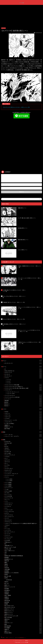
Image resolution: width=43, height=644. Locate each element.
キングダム (23, 465)
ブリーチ (23, 518)
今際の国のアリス (23, 546)
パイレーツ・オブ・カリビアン (23, 436)
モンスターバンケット (23, 532)
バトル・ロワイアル (23, 512)
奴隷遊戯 (23, 571)
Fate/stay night (23, 443)
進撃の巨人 (23, 619)
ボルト (23, 527)
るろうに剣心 (23, 453)
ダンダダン (23, 493)
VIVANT (23, 412)
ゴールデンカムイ (23, 469)
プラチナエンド (23, 522)
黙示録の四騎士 (23, 633)
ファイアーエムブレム (23, 396)
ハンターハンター (23, 510)
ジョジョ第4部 (23, 484)
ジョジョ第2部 (9, 481)
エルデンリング (23, 373)
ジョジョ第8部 (23, 486)
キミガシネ (23, 374)
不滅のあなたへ (23, 542)
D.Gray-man (23, 441)
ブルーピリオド (23, 520)
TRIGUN (23, 448)
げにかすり (23, 450)
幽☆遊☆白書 (23, 576)
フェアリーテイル (23, 515)
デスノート (23, 500)
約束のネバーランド (23, 609)
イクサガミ (23, 418)
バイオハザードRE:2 (11, 394)
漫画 (22, 440)
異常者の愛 (23, 601)
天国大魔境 (23, 569)
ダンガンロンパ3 (23, 363)
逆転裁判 (23, 401)
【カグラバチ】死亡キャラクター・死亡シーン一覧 (16, 107)
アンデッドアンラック (23, 455)
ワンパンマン (23, 534)
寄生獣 (23, 574)
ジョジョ (23, 477)
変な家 (23, 566)
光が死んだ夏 (23, 549)
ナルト (23, 508)
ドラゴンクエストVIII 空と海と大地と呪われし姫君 (23, 388)
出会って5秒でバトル (23, 551)
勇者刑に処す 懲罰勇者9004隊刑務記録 (23, 556)
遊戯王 (23, 621)
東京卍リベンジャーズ (23, 587)
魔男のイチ (23, 631)
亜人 (23, 544)
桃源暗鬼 (23, 592)
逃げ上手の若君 (23, 618)
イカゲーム (23, 413)
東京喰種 (23, 589)
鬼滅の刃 (23, 629)
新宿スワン (23, 585)
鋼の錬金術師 (23, 626)
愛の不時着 (23, 429)
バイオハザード (23, 390)
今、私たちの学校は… (23, 424)
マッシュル (23, 529)
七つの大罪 (23, 540)
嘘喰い (23, 563)
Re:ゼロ (23, 447)
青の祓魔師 (23, 628)
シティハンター (23, 472)
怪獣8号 (23, 582)
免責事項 (27, 641)
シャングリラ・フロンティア (23, 474)
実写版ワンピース (23, 427)
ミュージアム (23, 530)
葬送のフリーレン (23, 612)
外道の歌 (23, 568)
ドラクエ (23, 378)
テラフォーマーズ (23, 498)
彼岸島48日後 (9, 580)
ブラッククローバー (23, 517)
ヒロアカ (23, 513)
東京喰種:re (23, 590)
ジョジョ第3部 (23, 483)
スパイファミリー (23, 488)
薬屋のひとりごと (23, 614)
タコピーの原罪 (23, 491)
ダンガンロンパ (23, 376)
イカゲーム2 (23, 415)
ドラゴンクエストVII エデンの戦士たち (23, 387)
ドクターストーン (23, 503)
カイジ (23, 458)
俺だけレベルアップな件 (23, 547)
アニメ (22, 361)
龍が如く (23, 402)
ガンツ (23, 464)
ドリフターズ (23, 507)
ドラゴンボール (23, 505)
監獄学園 (23, 602)
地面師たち (23, 425)
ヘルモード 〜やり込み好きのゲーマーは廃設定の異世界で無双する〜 (23, 524)
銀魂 (23, 624)
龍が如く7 (23, 406)
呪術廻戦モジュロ (23, 559)
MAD (23, 445)
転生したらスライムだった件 (23, 616)
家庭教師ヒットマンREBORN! (23, 573)
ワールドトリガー (23, 537)
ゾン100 (23, 490)
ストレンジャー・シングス (23, 420)
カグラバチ (3, 28)
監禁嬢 (23, 604)
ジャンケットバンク (23, 475)
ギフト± (23, 467)
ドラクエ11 (9, 380)
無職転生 (23, 597)
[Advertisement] (21, 17)
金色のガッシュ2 (23, 623)
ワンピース (23, 535)
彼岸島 (23, 578)
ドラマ (22, 409)
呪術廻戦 (23, 557)
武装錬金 (23, 594)
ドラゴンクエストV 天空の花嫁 (23, 385)
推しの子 (23, 584)
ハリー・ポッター (23, 435)
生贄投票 (23, 599)
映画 (22, 432)
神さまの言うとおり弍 (23, 607)
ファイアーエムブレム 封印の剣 (23, 397)
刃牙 (23, 552)
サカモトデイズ (23, 470)
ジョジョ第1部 (9, 479)
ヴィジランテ (23, 539)
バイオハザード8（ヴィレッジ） (13, 392)
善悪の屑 (23, 561)
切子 (23, 554)
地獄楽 (23, 564)
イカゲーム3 (23, 417)
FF (23, 369)
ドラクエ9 (8, 383)
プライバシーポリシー (19, 641)
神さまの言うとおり (23, 606)
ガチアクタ (23, 462)
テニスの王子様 (23, 496)
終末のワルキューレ (23, 611)
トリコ (23, 501)
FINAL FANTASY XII (23, 371)
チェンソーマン (23, 495)
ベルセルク (23, 525)
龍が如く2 (23, 404)
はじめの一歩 (23, 452)
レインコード (23, 399)
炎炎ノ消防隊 (23, 595)
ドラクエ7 (8, 381)
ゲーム (22, 367)
